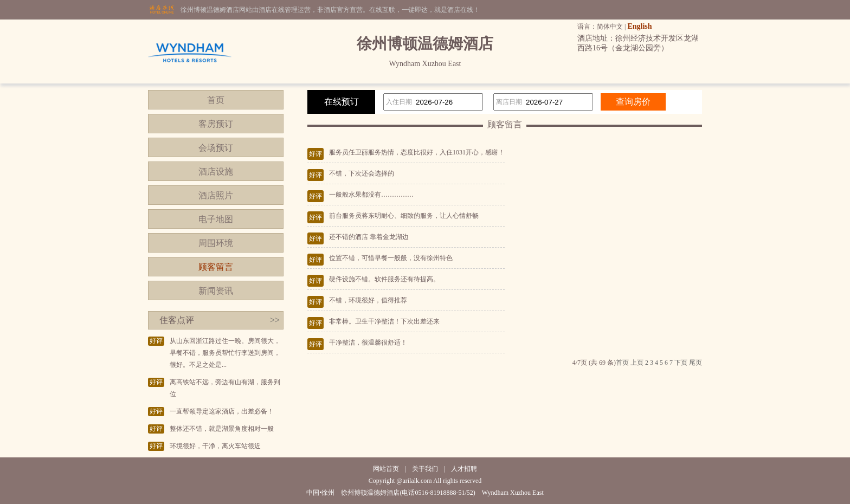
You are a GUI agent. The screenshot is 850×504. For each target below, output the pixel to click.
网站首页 (386, 469)
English (639, 26)
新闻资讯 (216, 291)
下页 (681, 363)
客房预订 (216, 124)
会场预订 (216, 148)
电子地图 (216, 219)
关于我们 (425, 469)
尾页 (696, 363)
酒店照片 (216, 195)
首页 (216, 100)
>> (275, 320)
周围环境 (216, 243)
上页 (637, 363)
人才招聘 (464, 469)
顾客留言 (216, 267)
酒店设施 (216, 172)
